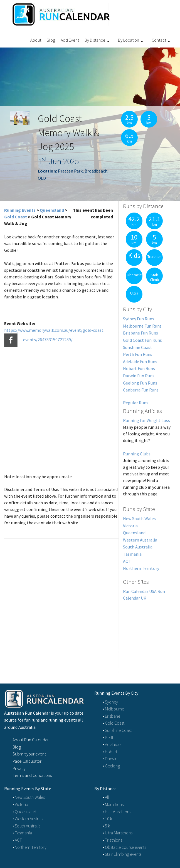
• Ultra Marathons (118, 833)
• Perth (109, 737)
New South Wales (139, 518)
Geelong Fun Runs (140, 383)
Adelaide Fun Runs (140, 361)
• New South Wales (29, 797)
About (36, 40)
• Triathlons (112, 840)
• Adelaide (112, 744)
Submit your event (29, 754)
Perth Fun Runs (138, 354)
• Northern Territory (29, 847)
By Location (129, 40)
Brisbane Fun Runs (140, 333)
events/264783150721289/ (48, 340)
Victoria (130, 526)
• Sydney (110, 702)
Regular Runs (136, 403)
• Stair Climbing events (122, 854)
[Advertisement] (147, 636)
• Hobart (110, 752)
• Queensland (24, 812)
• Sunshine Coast (117, 730)
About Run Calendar (31, 740)
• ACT (17, 840)
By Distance (95, 40)
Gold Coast (16, 217)
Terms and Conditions (32, 775)
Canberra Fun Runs (141, 390)
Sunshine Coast (138, 347)
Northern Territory (141, 568)
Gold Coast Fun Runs (142, 340)
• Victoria (20, 804)
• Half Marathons (117, 812)
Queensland (52, 210)
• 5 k (106, 826)
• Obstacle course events (124, 847)
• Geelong (111, 766)
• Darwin (110, 759)
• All (106, 797)
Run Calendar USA (140, 591)
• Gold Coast (114, 723)
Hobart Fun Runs (139, 368)
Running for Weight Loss (146, 420)
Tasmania (132, 554)
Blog (51, 40)
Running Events (20, 210)
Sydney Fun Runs (139, 319)
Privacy (19, 768)
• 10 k (107, 819)
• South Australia (27, 826)
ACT (127, 561)
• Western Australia (29, 819)
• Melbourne (113, 709)
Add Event (70, 40)
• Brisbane (111, 716)
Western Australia (140, 540)
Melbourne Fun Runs (142, 326)
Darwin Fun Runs (139, 376)
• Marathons (113, 804)
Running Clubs (137, 454)
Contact (159, 40)
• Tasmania (22, 833)
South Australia (138, 547)
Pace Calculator (27, 761)
